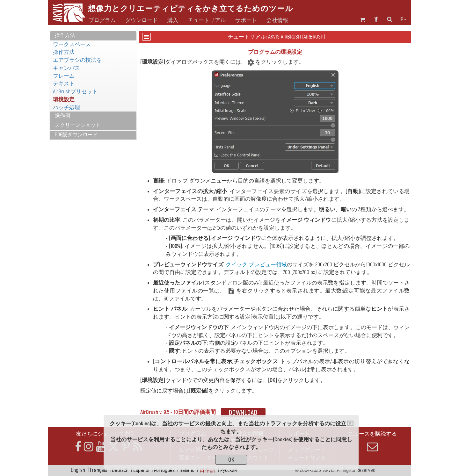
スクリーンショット (78, 125)
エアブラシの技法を (77, 60)
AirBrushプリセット (75, 92)
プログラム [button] (102, 20)
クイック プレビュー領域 (256, 265)
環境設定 (64, 100)
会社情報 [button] (277, 20)
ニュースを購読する (372, 441)
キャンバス (66, 68)
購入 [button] (173, 20)
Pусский (229, 470)
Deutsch (120, 470)
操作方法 (65, 35)
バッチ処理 (66, 108)
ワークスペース (72, 44)
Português (164, 470)
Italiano (187, 470)
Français (98, 470)
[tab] (93, 36)
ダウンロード (142, 20)
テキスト (64, 84)
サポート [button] (246, 20)
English (78, 470)
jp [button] (403, 19)
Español (141, 470)
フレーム (64, 76)
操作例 (62, 116)
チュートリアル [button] (207, 20)
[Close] (350, 423)
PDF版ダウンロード (76, 135)
